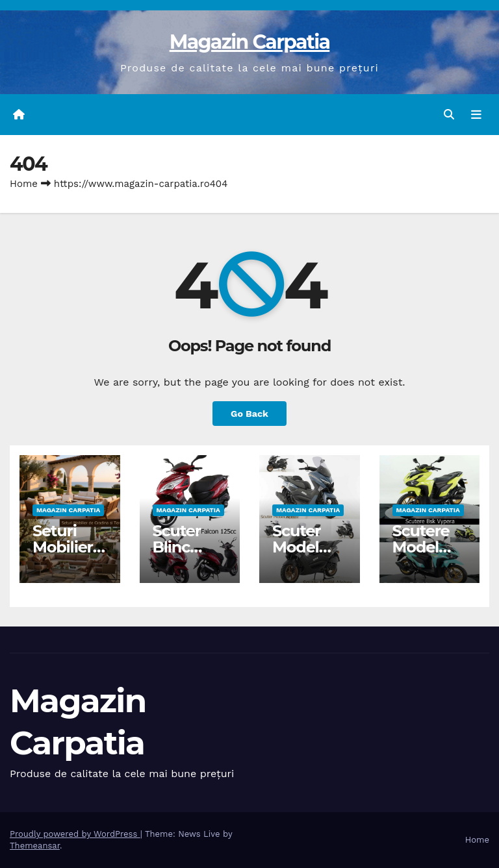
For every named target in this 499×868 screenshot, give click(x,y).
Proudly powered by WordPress (75, 834)
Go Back (249, 414)
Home (24, 184)
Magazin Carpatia (250, 42)
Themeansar (35, 846)
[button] (449, 115)
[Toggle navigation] (476, 115)
